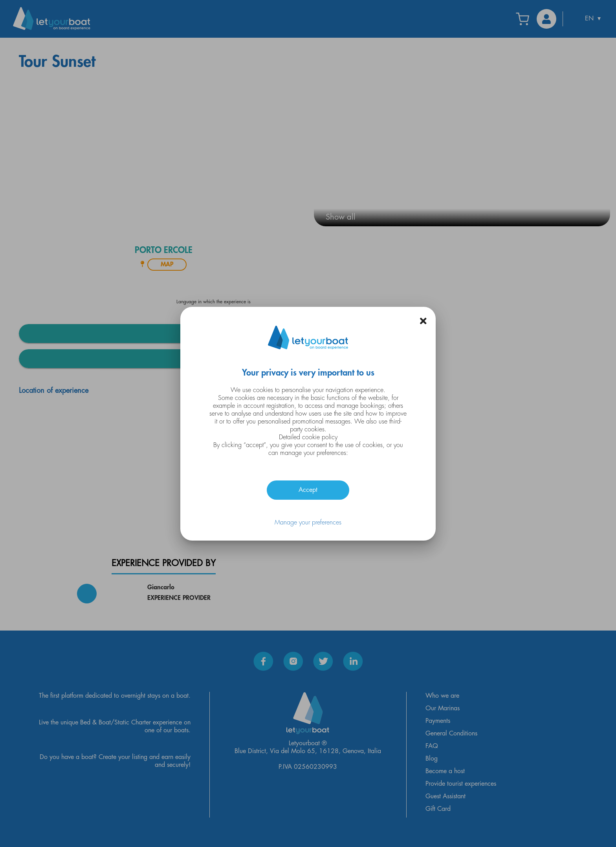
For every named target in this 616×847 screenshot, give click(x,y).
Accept (308, 490)
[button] (423, 321)
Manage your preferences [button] (308, 522)
